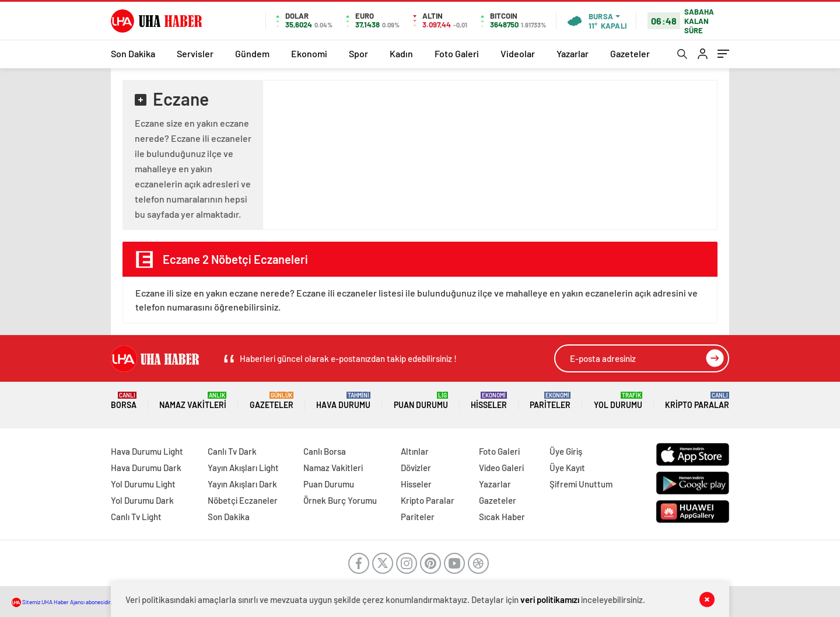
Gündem (252, 53)
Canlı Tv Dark (232, 451)
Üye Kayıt (567, 468)
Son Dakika (133, 53)
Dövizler (416, 468)
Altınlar (415, 451)
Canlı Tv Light (136, 517)
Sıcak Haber (502, 517)
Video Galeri (501, 468)
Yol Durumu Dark (142, 500)
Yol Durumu (618, 401)
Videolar (518, 53)
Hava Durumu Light (147, 451)
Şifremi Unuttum (581, 484)
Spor (358, 53)
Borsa (124, 401)
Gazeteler (630, 53)
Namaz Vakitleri (193, 401)
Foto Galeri (457, 53)
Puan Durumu (421, 401)
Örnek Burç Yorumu (340, 500)
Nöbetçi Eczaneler (243, 500)
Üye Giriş (566, 451)
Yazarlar (573, 53)
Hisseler (489, 401)
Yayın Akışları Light (243, 468)
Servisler (195, 53)
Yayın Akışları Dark (242, 484)
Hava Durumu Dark (146, 468)
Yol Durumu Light (143, 484)
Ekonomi (309, 53)
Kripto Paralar (697, 401)
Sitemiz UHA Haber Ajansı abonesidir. (62, 602)
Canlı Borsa (325, 451)
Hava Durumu (343, 401)
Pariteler (550, 401)
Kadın (401, 53)
